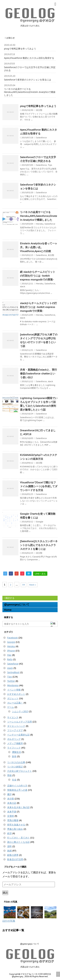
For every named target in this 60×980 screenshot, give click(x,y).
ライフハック (14, 748)
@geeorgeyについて (17, 604)
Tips (50, 165)
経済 (9, 833)
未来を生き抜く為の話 (18, 807)
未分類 (39, 110)
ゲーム (11, 707)
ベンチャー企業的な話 (18, 735)
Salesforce (41, 138)
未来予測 (12, 812)
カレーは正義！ (15, 703)
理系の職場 (13, 820)
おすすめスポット (16, 694)
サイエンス (13, 717)
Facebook (12, 638)
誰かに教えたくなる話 (18, 842)
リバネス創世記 (15, 767)
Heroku (40, 224)
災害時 (11, 816)
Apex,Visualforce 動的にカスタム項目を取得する (29, 58)
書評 (9, 794)
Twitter (11, 681)
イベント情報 (14, 690)
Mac (9, 655)
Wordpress (13, 685)
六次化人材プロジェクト (20, 771)
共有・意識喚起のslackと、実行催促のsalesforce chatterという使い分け (38, 373)
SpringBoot (13, 672)
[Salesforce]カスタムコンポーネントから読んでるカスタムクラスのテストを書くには (39, 545)
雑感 (9, 851)
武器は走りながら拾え (30, 967)
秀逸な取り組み (15, 829)
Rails (10, 659)
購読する (9, 598)
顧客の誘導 (13, 855)
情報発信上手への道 (17, 790)
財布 (14, 756)
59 (24, 585)
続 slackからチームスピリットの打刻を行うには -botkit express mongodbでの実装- (38, 276)
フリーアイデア (15, 730)
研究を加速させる (16, 825)
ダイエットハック (16, 726)
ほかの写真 (9, 921)
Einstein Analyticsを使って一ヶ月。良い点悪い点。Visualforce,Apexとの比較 (39, 247)
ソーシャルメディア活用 (20, 722)
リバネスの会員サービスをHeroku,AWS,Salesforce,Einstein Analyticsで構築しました (30, 92)
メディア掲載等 (15, 743)
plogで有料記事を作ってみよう (20, 49)
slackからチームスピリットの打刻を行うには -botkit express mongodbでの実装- (38, 307)
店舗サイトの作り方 (17, 786)
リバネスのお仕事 (16, 762)
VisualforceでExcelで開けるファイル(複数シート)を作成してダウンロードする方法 (39, 486)
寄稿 (9, 775)
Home (8, 610)
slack (23, 286)
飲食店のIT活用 (15, 859)
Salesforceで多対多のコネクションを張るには (28, 80)
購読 (5, 893)
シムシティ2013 (20, 711)
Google (40, 522)
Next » (33, 585)
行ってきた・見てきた (18, 838)
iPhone (11, 651)
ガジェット (13, 698)
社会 (14, 780)
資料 (9, 846)
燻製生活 (16, 752)
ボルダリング (14, 739)
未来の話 (12, 803)
